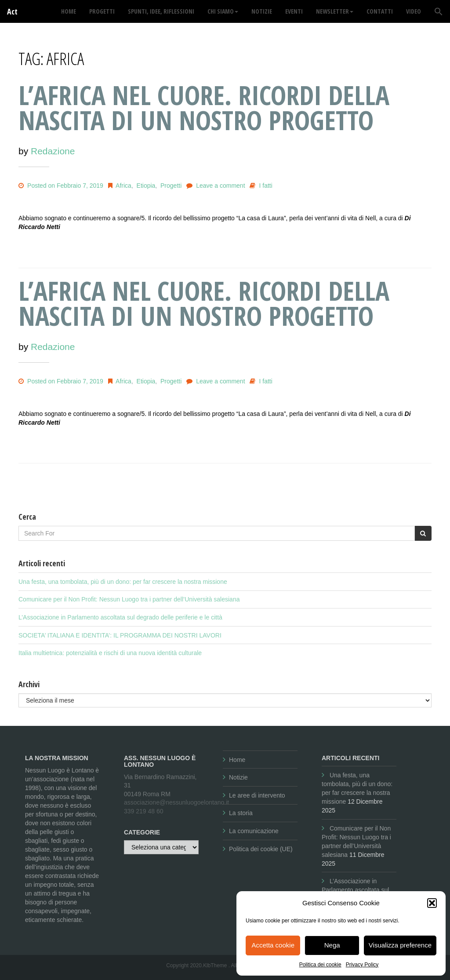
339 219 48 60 (144, 811)
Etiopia (146, 186)
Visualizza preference (400, 945)
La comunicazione (254, 831)
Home (237, 760)
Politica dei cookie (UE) (261, 849)
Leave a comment (220, 186)
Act (12, 11)
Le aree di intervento (257, 795)
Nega (332, 945)
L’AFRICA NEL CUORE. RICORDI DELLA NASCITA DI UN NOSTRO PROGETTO (204, 107)
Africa (123, 186)
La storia (241, 813)
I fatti (266, 186)
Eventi (294, 11)
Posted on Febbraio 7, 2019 (61, 186)
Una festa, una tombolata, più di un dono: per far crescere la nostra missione (123, 582)
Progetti (171, 186)
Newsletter (335, 11)
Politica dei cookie (320, 965)
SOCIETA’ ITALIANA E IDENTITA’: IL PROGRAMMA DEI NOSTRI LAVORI (120, 635)
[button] (432, 903)
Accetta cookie (273, 945)
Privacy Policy (362, 965)
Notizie (238, 777)
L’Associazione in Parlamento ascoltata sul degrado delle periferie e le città (120, 617)
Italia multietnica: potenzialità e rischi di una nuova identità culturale (110, 653)
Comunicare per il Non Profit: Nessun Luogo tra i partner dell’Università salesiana (129, 599)
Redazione (53, 151)
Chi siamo (223, 11)
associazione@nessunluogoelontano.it (176, 802)
